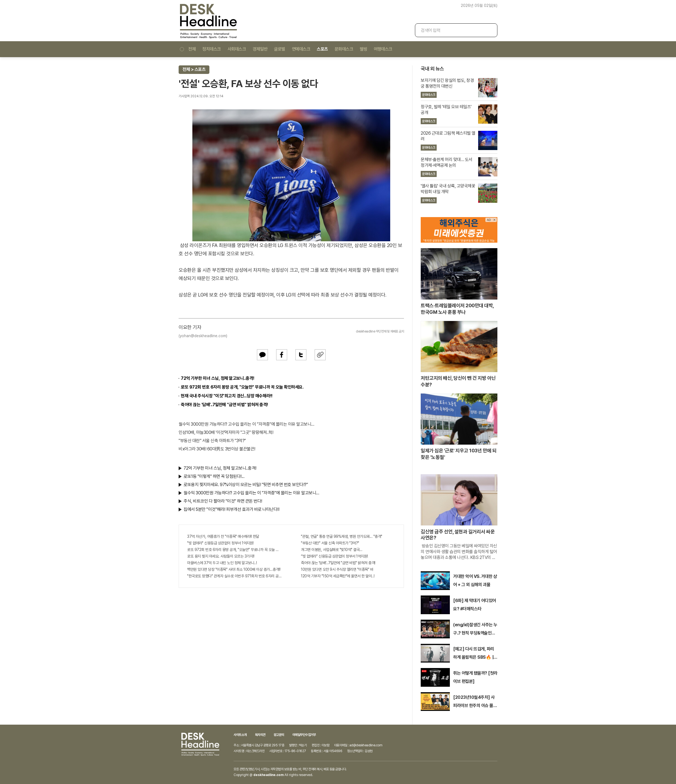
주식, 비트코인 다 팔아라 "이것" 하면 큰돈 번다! (223, 501)
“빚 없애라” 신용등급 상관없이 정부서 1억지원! (334, 556)
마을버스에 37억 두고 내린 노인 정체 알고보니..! (222, 563)
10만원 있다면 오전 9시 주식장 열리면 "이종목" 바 (337, 569)
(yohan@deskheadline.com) (203, 336)
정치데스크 (212, 49)
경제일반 (260, 49)
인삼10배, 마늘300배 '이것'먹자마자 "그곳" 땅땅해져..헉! (226, 432)
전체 (187, 49)
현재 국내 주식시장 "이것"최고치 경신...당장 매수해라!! (227, 396)
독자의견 (260, 735)
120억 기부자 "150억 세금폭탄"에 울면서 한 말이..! (338, 576)
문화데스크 (344, 49)
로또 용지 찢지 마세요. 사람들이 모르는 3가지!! (221, 556)
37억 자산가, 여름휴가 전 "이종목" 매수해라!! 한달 (223, 536)
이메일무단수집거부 (304, 735)
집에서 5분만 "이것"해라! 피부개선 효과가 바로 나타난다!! (231, 509)
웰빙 (363, 49)
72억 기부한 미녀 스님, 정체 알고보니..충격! (218, 378)
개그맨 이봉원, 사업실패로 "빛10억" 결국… (332, 550)
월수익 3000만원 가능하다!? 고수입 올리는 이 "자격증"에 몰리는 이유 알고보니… (246, 424)
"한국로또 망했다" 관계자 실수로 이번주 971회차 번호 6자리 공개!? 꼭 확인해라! (234, 576)
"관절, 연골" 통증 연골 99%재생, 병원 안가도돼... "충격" (342, 536)
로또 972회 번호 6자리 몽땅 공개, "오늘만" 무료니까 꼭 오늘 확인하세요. (242, 387)
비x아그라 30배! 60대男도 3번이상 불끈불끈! (217, 449)
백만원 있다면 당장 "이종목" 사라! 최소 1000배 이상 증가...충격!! (234, 569)
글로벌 (280, 49)
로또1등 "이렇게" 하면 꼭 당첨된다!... (214, 476)
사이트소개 (240, 735)
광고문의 (279, 735)
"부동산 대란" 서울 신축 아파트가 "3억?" (212, 441)
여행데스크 (383, 49)
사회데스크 (237, 49)
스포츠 (322, 49)
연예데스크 (301, 49)
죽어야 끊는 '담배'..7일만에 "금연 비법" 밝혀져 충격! (225, 405)
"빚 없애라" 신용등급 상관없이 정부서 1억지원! (220, 543)
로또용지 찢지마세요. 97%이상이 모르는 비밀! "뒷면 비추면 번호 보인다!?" (246, 485)
